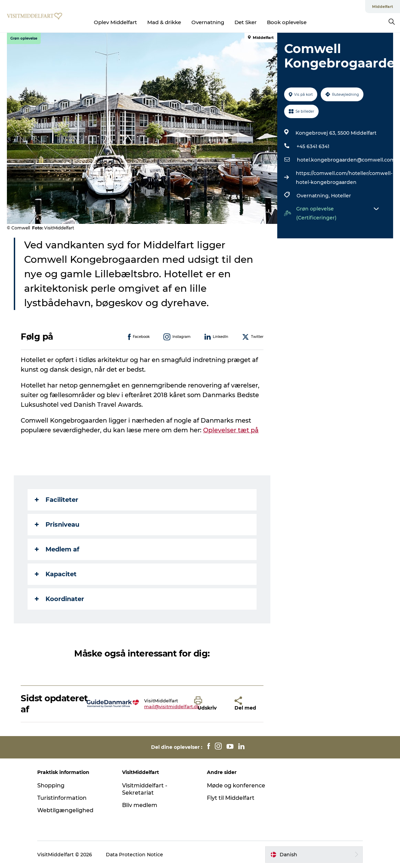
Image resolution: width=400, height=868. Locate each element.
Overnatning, (314, 196)
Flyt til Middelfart (231, 798)
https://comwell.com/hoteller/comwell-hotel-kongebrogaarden (344, 178)
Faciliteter (57, 500)
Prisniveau (57, 525)
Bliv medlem (140, 805)
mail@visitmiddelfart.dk (172, 706)
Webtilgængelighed (65, 810)
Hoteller (341, 196)
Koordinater (59, 599)
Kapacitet (56, 574)
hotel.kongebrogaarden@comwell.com (346, 160)
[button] (209, 704)
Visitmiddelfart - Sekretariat (145, 789)
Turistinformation (62, 798)
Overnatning (208, 22)
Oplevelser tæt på (231, 430)
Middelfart (383, 7)
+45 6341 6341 (313, 146)
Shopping (51, 786)
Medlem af (57, 549)
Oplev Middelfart (115, 22)
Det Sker (246, 22)
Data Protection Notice (134, 855)
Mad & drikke (164, 22)
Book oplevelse (287, 22)
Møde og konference (236, 786)
